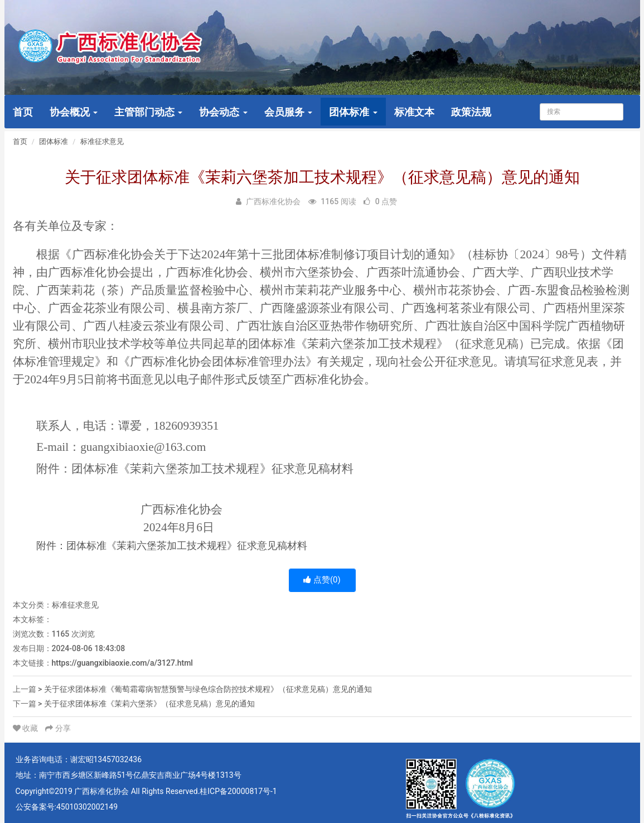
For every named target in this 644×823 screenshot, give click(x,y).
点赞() (322, 580)
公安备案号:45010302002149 (67, 807)
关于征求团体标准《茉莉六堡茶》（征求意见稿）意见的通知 (149, 704)
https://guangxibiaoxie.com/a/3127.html (122, 663)
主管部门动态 (148, 112)
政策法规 (471, 112)
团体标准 (353, 112)
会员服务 (288, 112)
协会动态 (223, 112)
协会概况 (74, 112)
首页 (23, 112)
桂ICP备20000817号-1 (238, 791)
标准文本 (414, 112)
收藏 (26, 728)
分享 (58, 728)
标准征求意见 (102, 141)
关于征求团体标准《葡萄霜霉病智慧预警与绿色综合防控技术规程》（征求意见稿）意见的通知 (208, 689)
